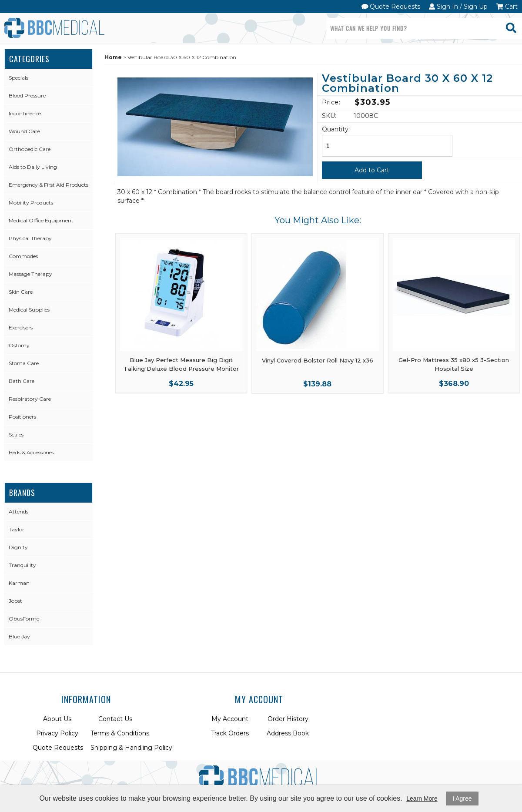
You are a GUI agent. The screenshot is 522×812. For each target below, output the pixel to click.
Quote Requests (391, 7)
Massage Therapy (30, 274)
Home (113, 57)
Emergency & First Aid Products (49, 185)
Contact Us (115, 719)
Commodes (23, 256)
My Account (230, 719)
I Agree (462, 799)
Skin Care (21, 292)
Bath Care (22, 381)
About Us (57, 719)
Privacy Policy (57, 733)
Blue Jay (19, 636)
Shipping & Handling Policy (131, 748)
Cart (507, 7)
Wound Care (24, 131)
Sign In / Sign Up (458, 7)
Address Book (288, 733)
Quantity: (336, 129)
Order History (288, 719)
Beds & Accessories (31, 452)
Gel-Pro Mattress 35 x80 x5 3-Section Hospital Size (454, 364)
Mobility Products (31, 203)
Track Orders (230, 733)
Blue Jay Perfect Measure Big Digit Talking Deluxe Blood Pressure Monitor (181, 364)
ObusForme (24, 619)
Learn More (422, 799)
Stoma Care (24, 363)
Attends (18, 512)
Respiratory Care (30, 399)
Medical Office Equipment (41, 220)
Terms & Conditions (120, 733)
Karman (19, 583)
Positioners (22, 417)
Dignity (18, 547)
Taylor (17, 529)
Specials (18, 78)
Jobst (15, 601)
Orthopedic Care (30, 149)
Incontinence (25, 113)
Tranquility (22, 565)
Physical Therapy (30, 238)
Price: (331, 102)
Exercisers (21, 327)
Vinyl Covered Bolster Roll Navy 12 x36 (318, 360)
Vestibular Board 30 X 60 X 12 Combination (407, 84)
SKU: (329, 116)
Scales (16, 435)
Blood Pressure (27, 96)
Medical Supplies (29, 310)
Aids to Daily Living (33, 167)
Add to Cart (372, 170)
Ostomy (19, 345)
